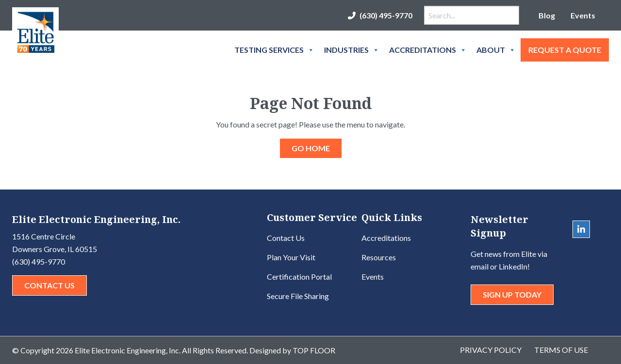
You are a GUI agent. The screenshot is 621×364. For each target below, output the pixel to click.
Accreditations (428, 50)
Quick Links (392, 218)
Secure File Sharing (298, 296)
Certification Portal (299, 277)
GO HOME (311, 148)
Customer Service (312, 218)
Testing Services (274, 50)
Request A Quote (565, 50)
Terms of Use (561, 350)
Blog (547, 15)
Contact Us (49, 285)
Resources (379, 257)
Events (583, 15)
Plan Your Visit (291, 257)
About (496, 50)
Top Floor (314, 350)
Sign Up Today (512, 294)
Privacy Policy (491, 350)
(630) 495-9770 (386, 15)
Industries (352, 50)
